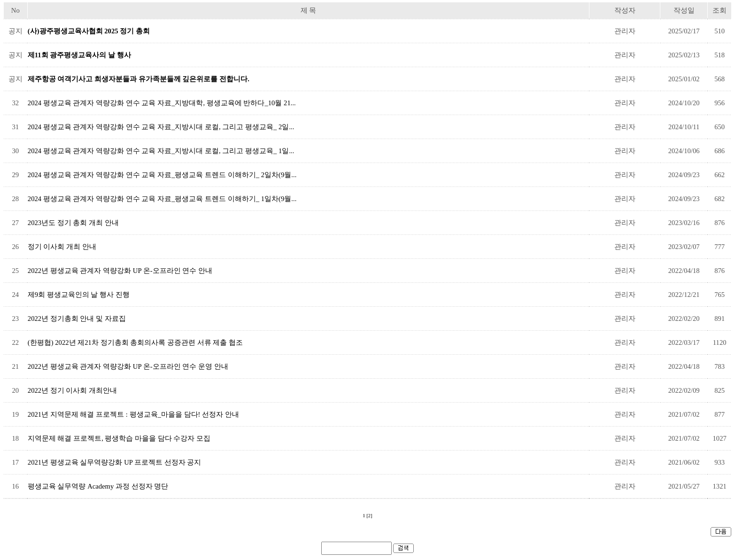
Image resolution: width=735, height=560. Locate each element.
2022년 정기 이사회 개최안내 (72, 390)
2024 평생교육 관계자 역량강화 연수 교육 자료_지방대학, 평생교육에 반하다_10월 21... (162, 103)
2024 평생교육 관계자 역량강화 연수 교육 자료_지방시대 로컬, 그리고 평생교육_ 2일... (161, 127)
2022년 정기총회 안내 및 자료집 (77, 319)
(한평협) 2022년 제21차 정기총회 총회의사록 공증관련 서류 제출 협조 (135, 342)
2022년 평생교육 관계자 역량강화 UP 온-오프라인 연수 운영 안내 (128, 366)
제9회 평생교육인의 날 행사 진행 (79, 295)
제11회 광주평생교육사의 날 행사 (79, 55)
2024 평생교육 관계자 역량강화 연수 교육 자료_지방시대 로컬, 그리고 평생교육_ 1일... (161, 151)
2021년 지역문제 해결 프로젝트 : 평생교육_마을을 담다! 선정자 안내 (133, 414)
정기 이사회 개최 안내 (62, 247)
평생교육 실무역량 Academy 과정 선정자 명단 (98, 486)
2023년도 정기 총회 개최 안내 (73, 223)
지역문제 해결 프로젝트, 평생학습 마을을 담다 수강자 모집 (119, 438)
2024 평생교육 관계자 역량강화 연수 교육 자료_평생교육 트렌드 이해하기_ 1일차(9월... (162, 199)
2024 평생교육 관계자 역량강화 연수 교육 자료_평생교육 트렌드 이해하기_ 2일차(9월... (162, 175)
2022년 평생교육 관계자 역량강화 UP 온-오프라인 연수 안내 (120, 271)
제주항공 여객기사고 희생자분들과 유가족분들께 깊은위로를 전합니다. (139, 79)
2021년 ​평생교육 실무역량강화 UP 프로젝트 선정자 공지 (115, 462)
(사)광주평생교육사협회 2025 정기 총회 (89, 31)
